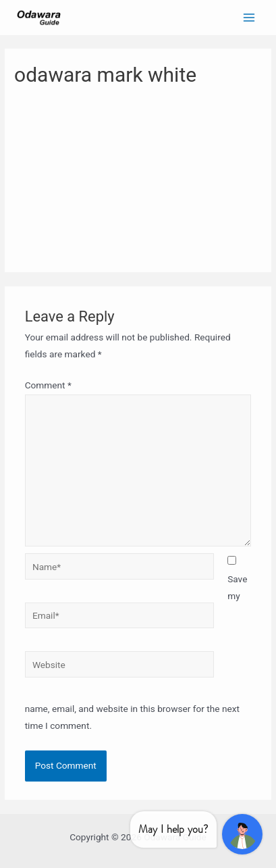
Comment (48, 385)
